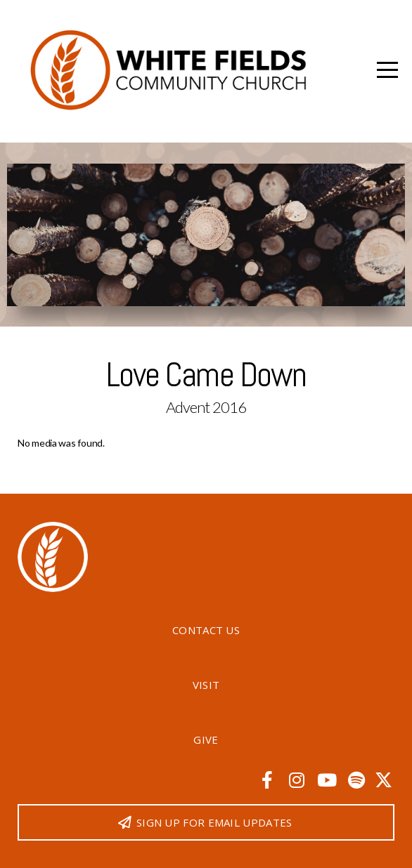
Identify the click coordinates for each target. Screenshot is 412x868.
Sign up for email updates (205, 822)
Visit (206, 685)
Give (206, 739)
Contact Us (206, 630)
